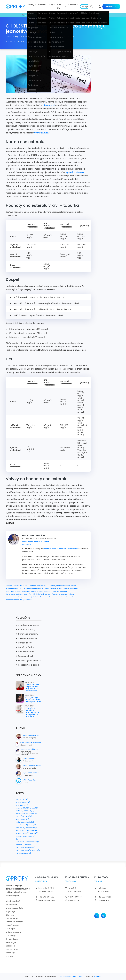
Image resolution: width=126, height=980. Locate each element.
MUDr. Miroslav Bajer (31, 736)
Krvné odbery (12, 939)
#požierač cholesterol (50, 588)
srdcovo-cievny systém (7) (26, 836)
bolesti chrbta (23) (22, 808)
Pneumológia (12, 949)
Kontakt (72, 5)
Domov (9, 37)
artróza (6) (36, 850)
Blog (51, 5)
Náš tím (59, 6)
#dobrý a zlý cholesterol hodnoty (61, 597)
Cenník (41, 5)
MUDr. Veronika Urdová (32, 766)
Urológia (10, 956)
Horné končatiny (25, 647)
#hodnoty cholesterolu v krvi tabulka (62, 586)
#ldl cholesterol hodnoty (68, 588)
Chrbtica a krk (24, 643)
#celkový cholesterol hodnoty (63, 594)
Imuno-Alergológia (14, 908)
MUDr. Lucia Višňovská (30, 749)
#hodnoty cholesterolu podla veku (19, 600)
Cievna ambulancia (26, 638)
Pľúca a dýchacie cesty (28, 660)
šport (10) (32, 825)
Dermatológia (12, 918)
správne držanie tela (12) (25, 822)
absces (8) (20, 831)
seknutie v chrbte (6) (23, 853)
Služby (31, 5)
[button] (92, 7)
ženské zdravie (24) (23, 802)
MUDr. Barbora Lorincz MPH (31, 743)
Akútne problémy (25, 630)
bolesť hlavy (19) (22, 814)
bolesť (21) (19, 811)
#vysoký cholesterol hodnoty (39, 594)
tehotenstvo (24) (22, 805)
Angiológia (11, 911)
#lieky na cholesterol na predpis (18, 591)
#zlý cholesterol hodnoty (38, 597)
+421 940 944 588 (46, 897)
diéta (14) (28, 816)
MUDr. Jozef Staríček (35, 42)
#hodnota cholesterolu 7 (38, 586)
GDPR (80, 976)
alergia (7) (34, 833)
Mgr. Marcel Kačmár (31, 773)
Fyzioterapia (27, 544)
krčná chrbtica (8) (22, 833)
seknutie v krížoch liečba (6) (26, 847)
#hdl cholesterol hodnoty (41, 591)
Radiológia (11, 953)
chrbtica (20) (29, 811)
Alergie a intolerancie (27, 625)
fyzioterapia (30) (22, 799)
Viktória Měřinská (30, 759)
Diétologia (10, 929)
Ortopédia (10, 946)
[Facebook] (97, 916)
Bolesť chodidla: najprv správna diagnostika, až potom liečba (33, 688)
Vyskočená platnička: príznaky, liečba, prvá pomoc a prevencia (33, 712)
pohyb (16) (33, 814)
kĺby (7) (18, 839)
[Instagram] (103, 916)
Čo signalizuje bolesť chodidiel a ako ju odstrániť (33, 699)
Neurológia (11, 942)
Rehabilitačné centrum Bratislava (35, 542)
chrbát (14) (20, 816)
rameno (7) (20, 845)
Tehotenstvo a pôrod (27, 665)
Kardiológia (11, 936)
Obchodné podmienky (67, 976)
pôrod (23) (34, 808)
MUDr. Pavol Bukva (30, 780)
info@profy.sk (74, 900)
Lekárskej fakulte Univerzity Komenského (61, 549)
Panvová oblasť (24, 656)
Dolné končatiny (25, 652)
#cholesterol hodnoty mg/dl (17, 594)
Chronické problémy (27, 634)
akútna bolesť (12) (22, 819)
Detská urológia (13, 925)
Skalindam (98, 976)
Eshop (85, 6)
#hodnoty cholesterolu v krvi (16, 586)
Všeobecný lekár (13, 901)
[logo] (16, 7)
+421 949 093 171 (75, 897)
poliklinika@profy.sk (47, 900)
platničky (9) (20, 828)
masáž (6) (29, 845)
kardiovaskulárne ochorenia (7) (28, 842)
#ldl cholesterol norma (14, 588)
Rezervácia (111, 7)
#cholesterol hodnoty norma (17, 597)
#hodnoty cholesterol (32, 588)
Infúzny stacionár (14, 932)
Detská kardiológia (14, 922)
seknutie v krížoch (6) (23, 850)
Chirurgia (10, 915)
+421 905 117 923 (104, 897)
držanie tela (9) (32, 828)
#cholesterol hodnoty (59, 591)
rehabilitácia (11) (22, 825)
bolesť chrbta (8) (31, 831)
